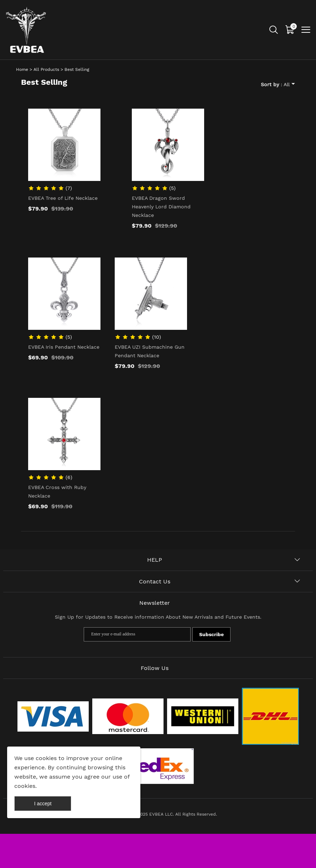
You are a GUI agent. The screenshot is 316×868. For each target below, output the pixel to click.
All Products (46, 69)
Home (22, 69)
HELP (155, 560)
